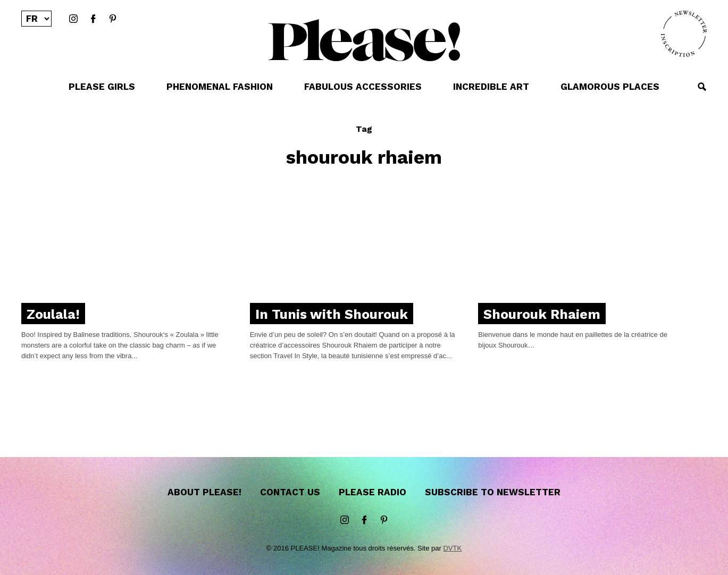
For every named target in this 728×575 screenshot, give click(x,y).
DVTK (452, 548)
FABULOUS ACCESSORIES (363, 87)
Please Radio (373, 492)
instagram (73, 19)
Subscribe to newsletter (493, 492)
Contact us (290, 492)
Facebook (93, 19)
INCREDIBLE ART (491, 87)
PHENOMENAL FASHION (220, 87)
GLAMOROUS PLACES (610, 87)
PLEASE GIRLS (102, 87)
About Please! (204, 492)
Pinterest (113, 19)
